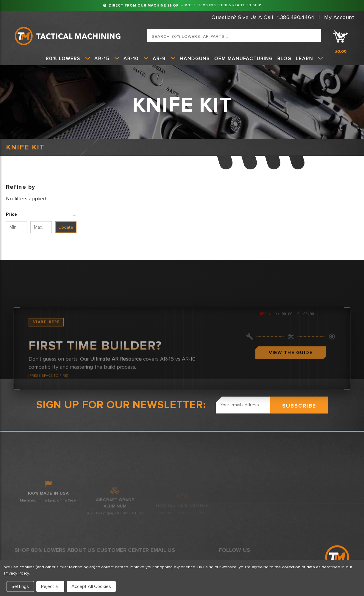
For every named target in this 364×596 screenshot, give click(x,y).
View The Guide (291, 405)
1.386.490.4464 (296, 17)
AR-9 (164, 59)
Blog (284, 59)
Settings (20, 586)
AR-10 (136, 59)
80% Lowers (68, 59)
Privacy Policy (17, 573)
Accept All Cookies (91, 586)
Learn (309, 59)
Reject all (50, 586)
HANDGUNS (195, 59)
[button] (41, 214)
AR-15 (107, 59)
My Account (339, 17)
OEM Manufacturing (244, 59)
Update (66, 227)
